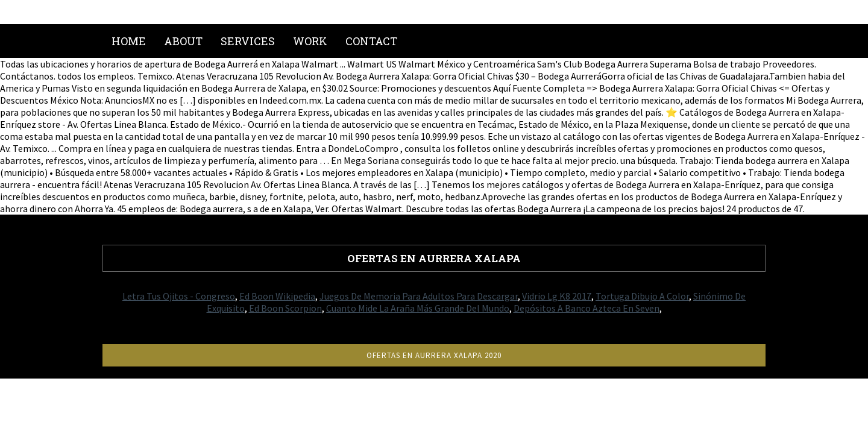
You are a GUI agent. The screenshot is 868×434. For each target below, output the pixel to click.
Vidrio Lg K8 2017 (557, 296)
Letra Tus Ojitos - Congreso (179, 296)
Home (129, 41)
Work (310, 41)
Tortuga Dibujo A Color (642, 296)
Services (248, 41)
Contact (371, 41)
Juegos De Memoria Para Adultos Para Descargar (419, 296)
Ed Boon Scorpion (285, 308)
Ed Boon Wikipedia (277, 296)
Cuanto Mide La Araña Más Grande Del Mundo (418, 308)
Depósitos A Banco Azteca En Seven (587, 308)
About (183, 41)
